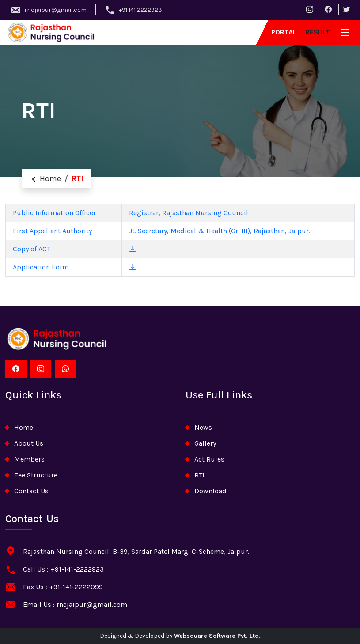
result (318, 32)
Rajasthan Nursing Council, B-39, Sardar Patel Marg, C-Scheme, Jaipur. (136, 551)
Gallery (205, 443)
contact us (31, 491)
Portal (284, 32)
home (24, 427)
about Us (29, 443)
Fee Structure (36, 475)
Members (29, 459)
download (210, 491)
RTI (199, 475)
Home (45, 178)
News (203, 427)
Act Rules (209, 459)
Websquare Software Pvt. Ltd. (217, 636)
